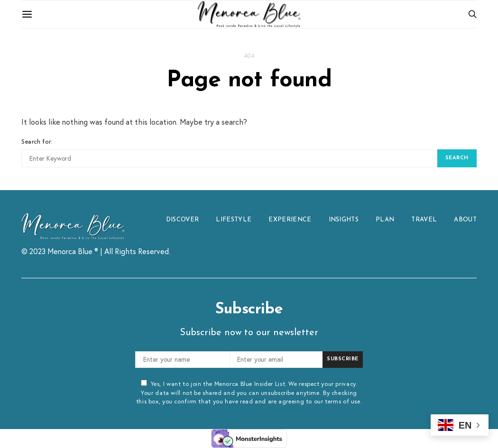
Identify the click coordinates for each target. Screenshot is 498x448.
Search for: (37, 141)
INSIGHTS (344, 220)
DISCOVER (183, 220)
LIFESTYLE (234, 220)
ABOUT (465, 220)
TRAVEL (424, 220)
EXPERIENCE (290, 220)
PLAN (385, 220)
